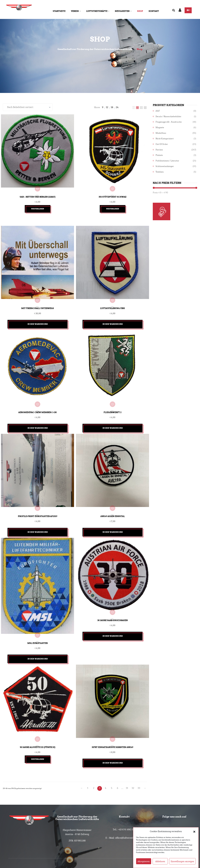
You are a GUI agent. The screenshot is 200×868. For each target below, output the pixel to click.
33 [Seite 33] (139, 765)
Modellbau (161, 133)
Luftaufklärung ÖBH (112, 301)
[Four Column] (145, 107)
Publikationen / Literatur (167, 161)
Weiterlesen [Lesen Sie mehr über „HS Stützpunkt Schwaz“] (113, 205)
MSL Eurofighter (37, 624)
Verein (76, 11)
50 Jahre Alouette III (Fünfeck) (38, 724)
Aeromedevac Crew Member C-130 (37, 401)
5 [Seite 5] (112, 765)
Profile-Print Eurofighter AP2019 (38, 502)
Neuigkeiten (123, 11)
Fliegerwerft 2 (112, 401)
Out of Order (162, 144)
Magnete (160, 128)
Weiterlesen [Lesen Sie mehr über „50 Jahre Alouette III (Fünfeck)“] (38, 736)
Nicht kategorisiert (165, 139)
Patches (159, 150)
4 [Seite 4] (106, 765)
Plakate (159, 155)
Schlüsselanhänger (165, 166)
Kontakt (154, 11)
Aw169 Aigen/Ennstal (113, 502)
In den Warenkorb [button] (38, 317)
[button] (194, 834)
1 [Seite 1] (88, 765)
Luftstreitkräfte (98, 11)
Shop (140, 11)
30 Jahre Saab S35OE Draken (113, 602)
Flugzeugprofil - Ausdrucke (169, 122)
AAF (158, 111)
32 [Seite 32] (133, 765)
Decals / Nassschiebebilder (168, 117)
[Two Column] (138, 107)
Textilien (160, 172)
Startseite (59, 11)
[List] (134, 107)
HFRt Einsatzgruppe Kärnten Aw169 (112, 724)
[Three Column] (142, 107)
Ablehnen (160, 864)
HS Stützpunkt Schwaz (113, 193)
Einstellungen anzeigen (182, 864)
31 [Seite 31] (127, 765)
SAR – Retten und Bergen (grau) (38, 193)
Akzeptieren (144, 864)
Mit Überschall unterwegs (38, 301)
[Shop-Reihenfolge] (28, 107)
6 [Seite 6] (117, 765)
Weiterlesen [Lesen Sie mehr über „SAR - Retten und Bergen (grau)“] (38, 205)
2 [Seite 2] (94, 765)
